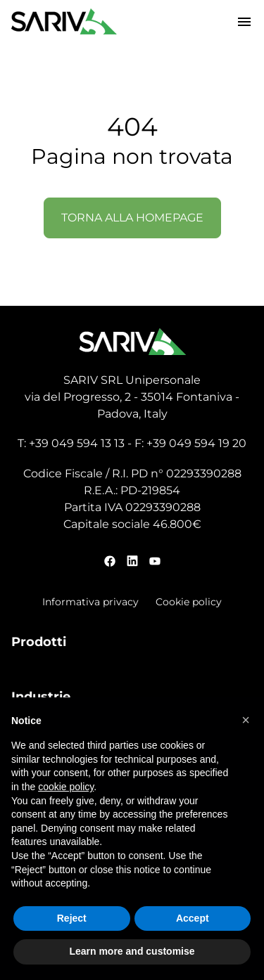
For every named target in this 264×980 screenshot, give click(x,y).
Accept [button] (193, 918)
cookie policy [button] (66, 787)
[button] (246, 720)
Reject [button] (72, 918)
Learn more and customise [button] (132, 951)
